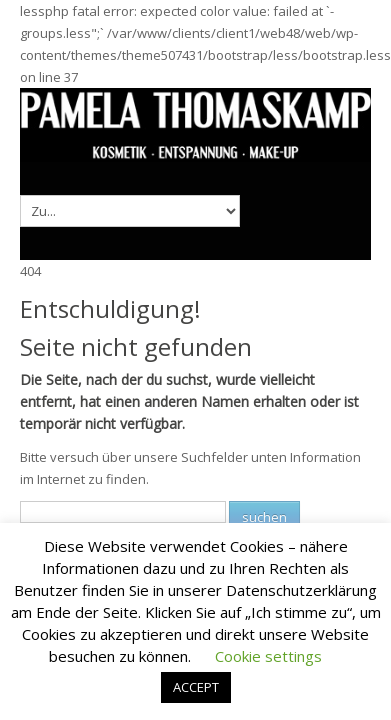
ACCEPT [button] (196, 687)
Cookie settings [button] (268, 656)
